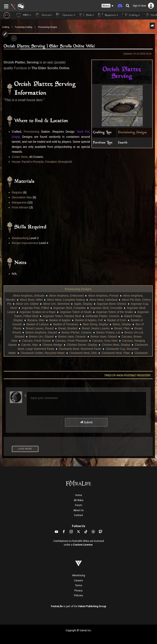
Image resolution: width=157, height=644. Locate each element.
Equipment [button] (108, 15)
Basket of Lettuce (37, 324)
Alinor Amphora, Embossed (66, 296)
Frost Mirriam (20, 207)
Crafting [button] (131, 15)
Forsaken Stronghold (58, 162)
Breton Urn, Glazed (41, 337)
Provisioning (31, 132)
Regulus (17, 192)
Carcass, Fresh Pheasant (72, 341)
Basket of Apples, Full (89, 320)
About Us (78, 510)
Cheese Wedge (52, 345)
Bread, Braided (68, 328)
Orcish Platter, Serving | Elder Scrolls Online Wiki (49, 46)
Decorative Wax (22, 197)
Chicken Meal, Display (116, 345)
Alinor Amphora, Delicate (29, 296)
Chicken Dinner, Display (82, 345)
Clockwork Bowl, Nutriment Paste (80, 349)
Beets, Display (122, 324)
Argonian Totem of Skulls (76, 312)
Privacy (78, 591)
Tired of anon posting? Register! (127, 375)
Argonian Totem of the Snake (114, 312)
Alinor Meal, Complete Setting (66, 300)
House (16, 162)
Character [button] (66, 15)
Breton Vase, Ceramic (72, 337)
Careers (78, 581)
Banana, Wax (36, 320)
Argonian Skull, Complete (70, 308)
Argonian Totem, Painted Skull (62, 316)
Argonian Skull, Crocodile (106, 308)
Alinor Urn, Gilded (27, 304)
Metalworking (20, 238)
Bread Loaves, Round (40, 328)
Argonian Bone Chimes (111, 304)
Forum (79, 505)
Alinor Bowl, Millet (31, 300)
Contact (78, 515)
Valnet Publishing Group (92, 606)
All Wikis (79, 500)
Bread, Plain (122, 328)
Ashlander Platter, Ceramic (103, 316)
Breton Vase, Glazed (104, 337)
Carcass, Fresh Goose (36, 341)
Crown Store (20, 157)
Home (79, 495)
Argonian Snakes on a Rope (38, 312)
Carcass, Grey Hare (105, 341)
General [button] (44, 15)
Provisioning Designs (48, 27)
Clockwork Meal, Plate (116, 353)
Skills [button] (87, 15)
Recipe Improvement (25, 243)
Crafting (6, 27)
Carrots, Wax (30, 345)
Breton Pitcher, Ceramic (77, 332)
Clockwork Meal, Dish (83, 353)
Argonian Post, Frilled (35, 308)
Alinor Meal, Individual (103, 300)
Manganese (19, 202)
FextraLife (57, 606)
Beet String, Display (96, 324)
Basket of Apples (60, 320)
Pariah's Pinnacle (33, 162)
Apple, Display (83, 304)
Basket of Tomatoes (66, 324)
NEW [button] (24, 15)
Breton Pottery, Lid (108, 332)
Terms (79, 585)
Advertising (79, 575)
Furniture (20, 68)
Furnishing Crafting (24, 27)
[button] (108, 6)
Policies (78, 595)
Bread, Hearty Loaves (96, 328)
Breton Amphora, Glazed (41, 332)
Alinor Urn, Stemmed (56, 304)
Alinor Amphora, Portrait (103, 296)
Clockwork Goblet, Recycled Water (43, 353)
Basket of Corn (117, 320)
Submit (86, 422)
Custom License (83, 545)
